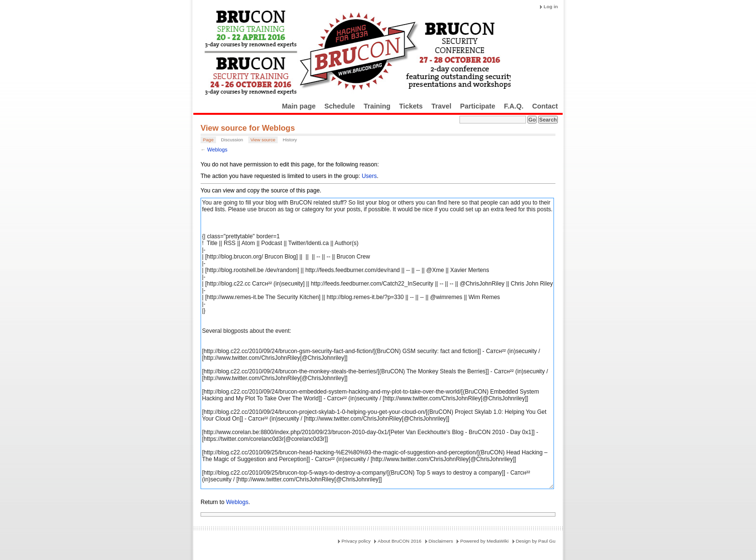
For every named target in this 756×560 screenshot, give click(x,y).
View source (263, 140)
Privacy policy (356, 541)
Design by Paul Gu (536, 541)
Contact (545, 106)
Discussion (232, 140)
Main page (299, 106)
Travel (441, 106)
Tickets (411, 106)
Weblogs (217, 150)
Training (377, 106)
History (290, 140)
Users (369, 176)
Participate (478, 106)
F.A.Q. (514, 106)
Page (208, 140)
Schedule (340, 106)
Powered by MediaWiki (484, 541)
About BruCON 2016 (399, 541)
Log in (551, 7)
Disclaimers (441, 541)
